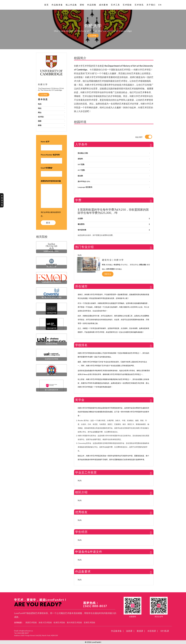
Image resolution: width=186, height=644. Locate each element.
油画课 (129, 631)
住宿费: (80, 218)
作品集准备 (116, 631)
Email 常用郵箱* (47, 168)
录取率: (80, 159)
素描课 (140, 631)
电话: (40, 104)
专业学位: (117, 265)
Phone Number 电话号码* (50, 155)
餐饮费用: (81, 224)
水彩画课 (152, 631)
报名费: (80, 176)
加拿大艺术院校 (45, 622)
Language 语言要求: (85, 187)
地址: (40, 108)
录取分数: (143, 265)
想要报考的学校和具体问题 (51, 181)
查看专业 (108, 274)
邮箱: (40, 125)
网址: (40, 112)
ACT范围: (81, 170)
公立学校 (93, 36)
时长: (104, 265)
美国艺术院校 (31, 622)
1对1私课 (165, 631)
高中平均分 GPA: (84, 181)
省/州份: (41, 117)
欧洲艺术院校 (59, 622)
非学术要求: (111, 269)
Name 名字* (45, 142)
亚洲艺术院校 (89, 622)
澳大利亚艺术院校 (74, 622)
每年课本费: (82, 230)
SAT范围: (81, 164)
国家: (40, 121)
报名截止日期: (83, 153)
